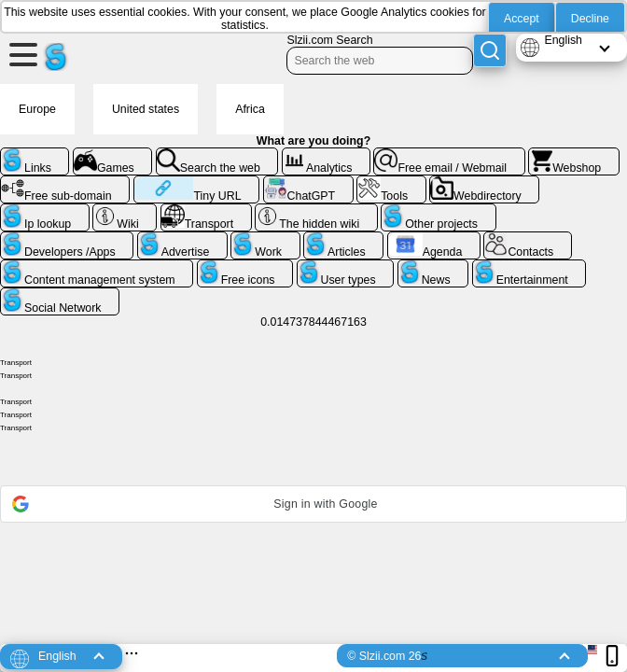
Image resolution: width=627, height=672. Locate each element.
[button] (313, 504)
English (563, 40)
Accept (522, 19)
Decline (590, 19)
